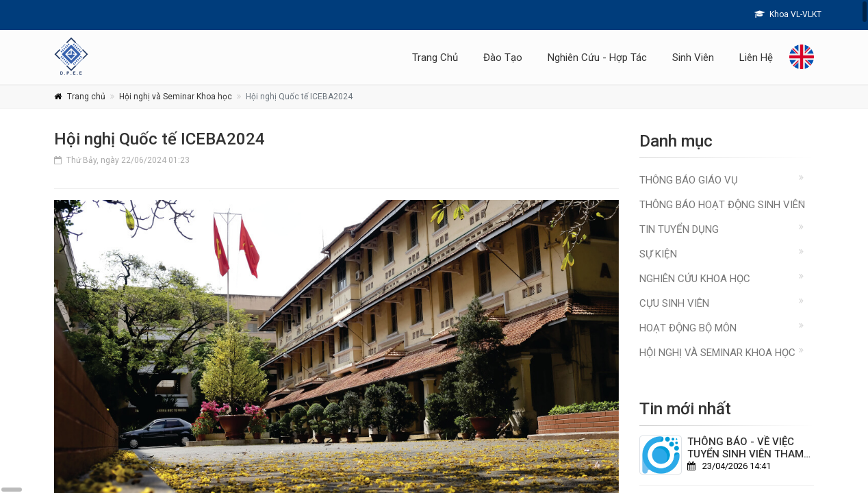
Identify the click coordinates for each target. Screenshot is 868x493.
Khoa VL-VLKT (788, 14)
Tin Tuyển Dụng (679, 229)
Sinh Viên (693, 58)
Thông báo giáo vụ (689, 180)
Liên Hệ (756, 58)
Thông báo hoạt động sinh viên (722, 205)
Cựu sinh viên (674, 303)
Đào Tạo (503, 58)
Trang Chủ (435, 58)
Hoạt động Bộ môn (688, 328)
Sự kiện (658, 254)
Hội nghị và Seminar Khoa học (176, 97)
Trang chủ (86, 97)
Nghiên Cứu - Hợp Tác (597, 58)
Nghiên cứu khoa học (695, 279)
